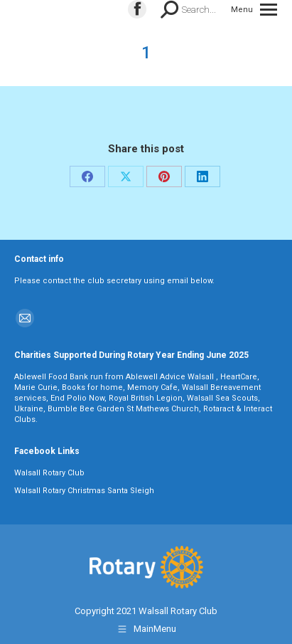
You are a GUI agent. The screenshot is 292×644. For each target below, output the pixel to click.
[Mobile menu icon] (254, 10)
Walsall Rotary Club (49, 473)
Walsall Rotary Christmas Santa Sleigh (84, 491)
